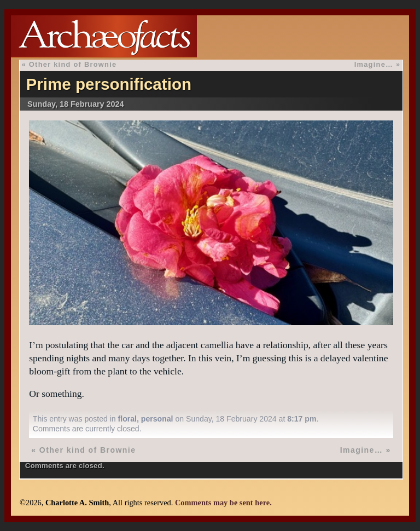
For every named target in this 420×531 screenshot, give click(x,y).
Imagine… (374, 64)
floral (127, 419)
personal (157, 419)
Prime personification (109, 84)
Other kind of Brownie (73, 64)
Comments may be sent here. (223, 503)
